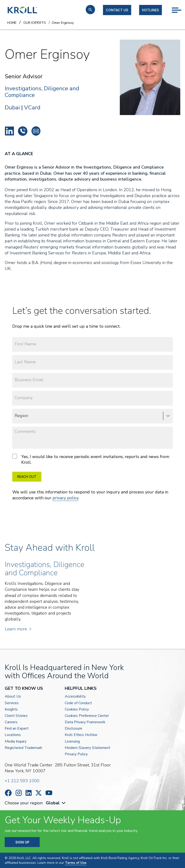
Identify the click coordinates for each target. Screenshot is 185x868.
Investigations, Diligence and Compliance (42, 92)
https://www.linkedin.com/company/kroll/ (29, 793)
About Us (13, 696)
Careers (11, 722)
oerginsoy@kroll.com (36, 131)
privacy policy (65, 498)
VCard (32, 107)
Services (12, 703)
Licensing (72, 742)
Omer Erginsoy (9, 131)
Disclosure (73, 729)
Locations (13, 735)
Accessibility (75, 696)
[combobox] (56, 803)
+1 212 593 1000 (22, 781)
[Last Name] (92, 362)
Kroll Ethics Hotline (81, 735)
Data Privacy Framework (85, 722)
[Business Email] (92, 380)
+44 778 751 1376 (23, 131)
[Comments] (92, 437)
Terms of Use (76, 863)
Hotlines (151, 10)
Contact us (117, 10)
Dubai (12, 107)
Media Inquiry (16, 742)
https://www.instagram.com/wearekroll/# (19, 793)
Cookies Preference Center (87, 716)
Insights (11, 709)
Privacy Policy (76, 754)
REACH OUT (27, 477)
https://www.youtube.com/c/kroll (49, 793)
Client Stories (16, 716)
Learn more (18, 629)
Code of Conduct (78, 703)
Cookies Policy (77, 709)
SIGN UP (22, 842)
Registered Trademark (24, 748)
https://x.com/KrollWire (39, 793)
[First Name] (92, 344)
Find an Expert (17, 729)
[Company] (92, 398)
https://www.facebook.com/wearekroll (8, 793)
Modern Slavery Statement (88, 748)
